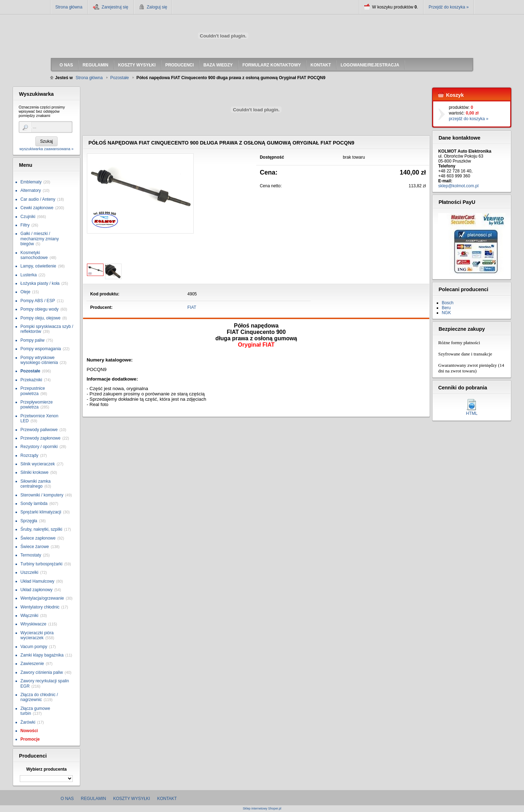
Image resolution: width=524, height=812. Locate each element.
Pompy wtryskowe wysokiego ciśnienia (39, 360)
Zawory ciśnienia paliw (42, 672)
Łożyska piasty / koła (40, 283)
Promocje (30, 739)
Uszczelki (30, 572)
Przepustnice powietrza (33, 391)
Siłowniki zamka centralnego (36, 484)
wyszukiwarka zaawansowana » (46, 149)
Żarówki (28, 722)
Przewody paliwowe (39, 430)
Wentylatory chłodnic (40, 607)
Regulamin (93, 799)
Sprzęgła (29, 521)
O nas (67, 799)
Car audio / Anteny (38, 199)
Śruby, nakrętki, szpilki (41, 529)
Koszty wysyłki (131, 799)
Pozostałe (30, 371)
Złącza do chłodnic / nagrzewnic (39, 697)
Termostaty (31, 555)
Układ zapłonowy (37, 590)
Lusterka (29, 275)
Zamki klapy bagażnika (42, 655)
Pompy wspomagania (41, 349)
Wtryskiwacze (33, 624)
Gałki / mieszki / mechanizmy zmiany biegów (40, 239)
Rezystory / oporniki (39, 447)
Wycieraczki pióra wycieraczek (37, 635)
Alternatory (31, 190)
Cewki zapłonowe (37, 208)
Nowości (29, 731)
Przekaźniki (31, 380)
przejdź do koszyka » (469, 119)
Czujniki (28, 217)
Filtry (25, 225)
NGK (446, 313)
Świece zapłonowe (38, 538)
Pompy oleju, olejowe (40, 318)
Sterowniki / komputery (42, 495)
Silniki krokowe (34, 472)
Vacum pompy (34, 647)
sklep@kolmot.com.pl (458, 186)
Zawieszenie (32, 664)
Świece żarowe (35, 547)
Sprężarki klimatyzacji (41, 512)
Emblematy (31, 182)
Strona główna (69, 7)
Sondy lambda (34, 504)
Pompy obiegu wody (40, 309)
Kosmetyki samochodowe (34, 255)
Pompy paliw (33, 340)
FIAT (192, 307)
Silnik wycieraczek (38, 464)
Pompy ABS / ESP (38, 301)
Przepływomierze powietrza (37, 405)
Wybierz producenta (46, 769)
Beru (446, 308)
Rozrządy (30, 455)
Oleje (25, 292)
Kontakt (167, 799)
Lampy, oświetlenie (38, 266)
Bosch (448, 303)
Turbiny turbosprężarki (42, 564)
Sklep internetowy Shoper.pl (262, 809)
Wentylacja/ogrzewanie (42, 598)
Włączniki (30, 616)
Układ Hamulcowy (37, 581)
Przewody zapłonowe (40, 438)
